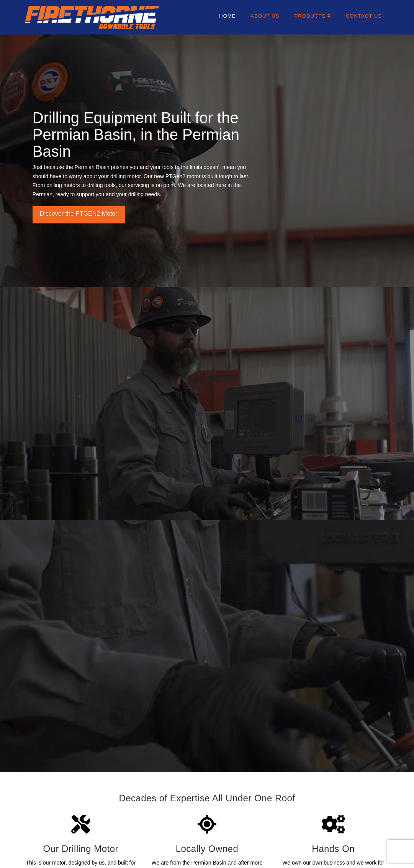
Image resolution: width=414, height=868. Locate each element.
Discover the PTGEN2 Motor (79, 214)
